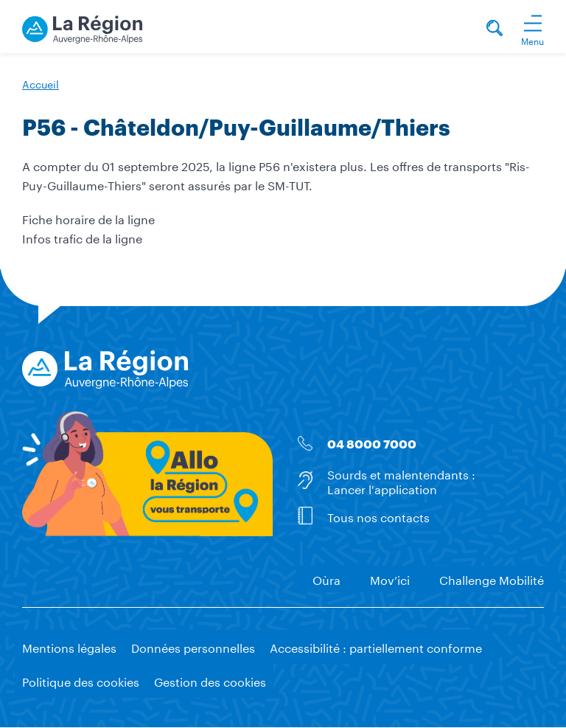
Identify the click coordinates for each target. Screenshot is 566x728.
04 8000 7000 (372, 444)
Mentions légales (69, 646)
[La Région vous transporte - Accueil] (82, 27)
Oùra (326, 579)
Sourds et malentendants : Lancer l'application (401, 480)
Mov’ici (390, 579)
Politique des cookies (81, 680)
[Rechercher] (495, 30)
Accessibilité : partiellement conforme (376, 646)
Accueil (41, 83)
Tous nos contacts (378, 515)
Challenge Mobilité (492, 579)
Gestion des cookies (210, 680)
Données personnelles (193, 646)
